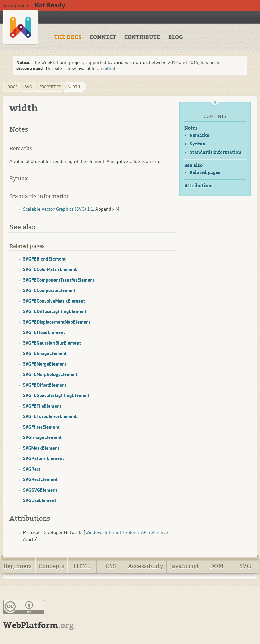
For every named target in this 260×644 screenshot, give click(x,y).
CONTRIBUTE (142, 37)
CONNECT (103, 37)
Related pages (205, 173)
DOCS (13, 87)
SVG (245, 566)
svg (28, 87)
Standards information (215, 152)
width (74, 87)
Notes (191, 128)
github (110, 68)
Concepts (51, 566)
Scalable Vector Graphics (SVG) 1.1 (58, 209)
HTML (82, 566)
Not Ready (50, 5)
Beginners (18, 566)
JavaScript (185, 566)
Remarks (199, 135)
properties (50, 87)
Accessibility (146, 566)
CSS (111, 566)
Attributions (199, 186)
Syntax (198, 144)
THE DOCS (68, 37)
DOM (217, 566)
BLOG (176, 37)
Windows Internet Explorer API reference (127, 532)
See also (193, 165)
